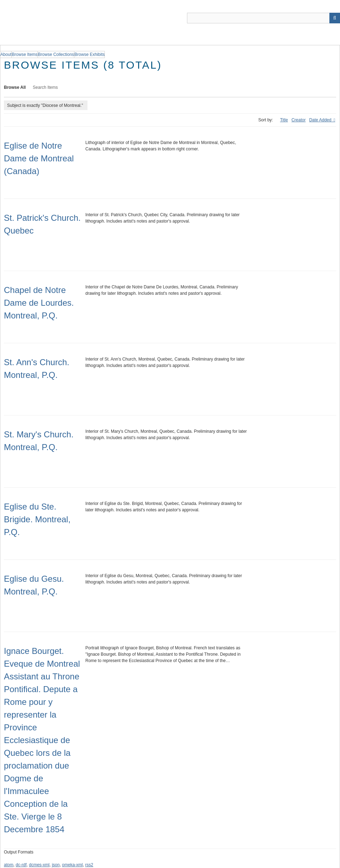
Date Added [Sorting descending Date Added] (321, 120)
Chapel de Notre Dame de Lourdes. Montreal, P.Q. (39, 303)
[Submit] (335, 18)
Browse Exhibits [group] (89, 54)
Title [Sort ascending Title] (284, 120)
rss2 (89, 865)
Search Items (46, 87)
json (56, 865)
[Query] (263, 18)
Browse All (15, 87)
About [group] (6, 54)
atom (9, 865)
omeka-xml (72, 865)
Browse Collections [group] (56, 54)
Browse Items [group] (25, 54)
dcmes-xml (39, 865)
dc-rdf (21, 865)
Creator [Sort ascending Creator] (299, 120)
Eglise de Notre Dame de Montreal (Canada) (39, 158)
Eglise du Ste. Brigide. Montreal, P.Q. (37, 519)
